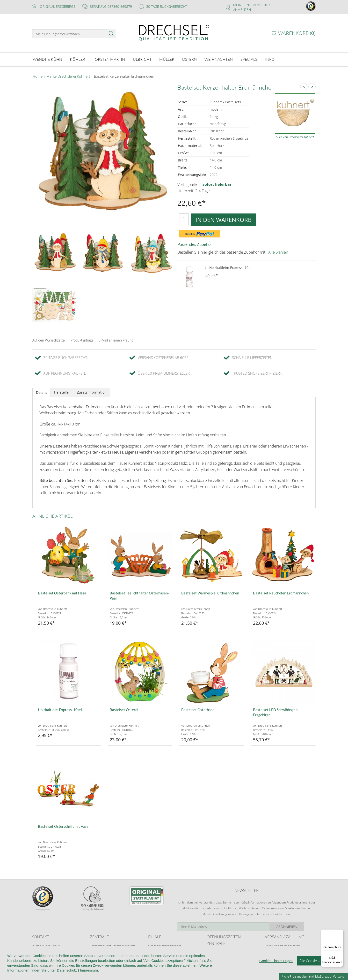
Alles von (295, 136)
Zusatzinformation (92, 391)
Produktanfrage (82, 340)
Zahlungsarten (274, 954)
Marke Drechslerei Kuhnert (68, 76)
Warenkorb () (297, 33)
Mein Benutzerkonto (252, 5)
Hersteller (62, 391)
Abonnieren (298, 926)
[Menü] (340, 932)
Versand (339, 976)
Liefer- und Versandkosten (282, 945)
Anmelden (242, 10)
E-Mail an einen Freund (116, 340)
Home (38, 76)
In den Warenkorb (224, 219)
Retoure (270, 950)
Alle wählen (278, 251)
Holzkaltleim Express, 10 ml (229, 267)
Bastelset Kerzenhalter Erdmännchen (124, 76)
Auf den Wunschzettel (49, 340)
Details (42, 392)
